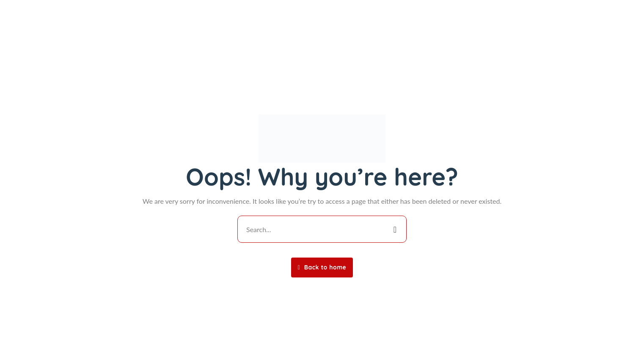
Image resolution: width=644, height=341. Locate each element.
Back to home (322, 267)
